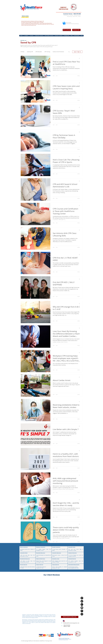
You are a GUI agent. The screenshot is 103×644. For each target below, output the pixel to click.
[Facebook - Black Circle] (82, 598)
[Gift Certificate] (67, 30)
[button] (26, 36)
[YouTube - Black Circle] (82, 608)
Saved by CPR (30, 52)
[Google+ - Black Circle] (82, 604)
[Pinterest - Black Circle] (82, 611)
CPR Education (39, 52)
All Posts (22, 52)
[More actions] (80, 58)
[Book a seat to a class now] (70, 617)
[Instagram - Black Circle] (82, 614)
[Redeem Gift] (76, 30)
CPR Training (47, 52)
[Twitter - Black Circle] (82, 601)
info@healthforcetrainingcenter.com (71, 623)
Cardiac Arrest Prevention (58, 52)
